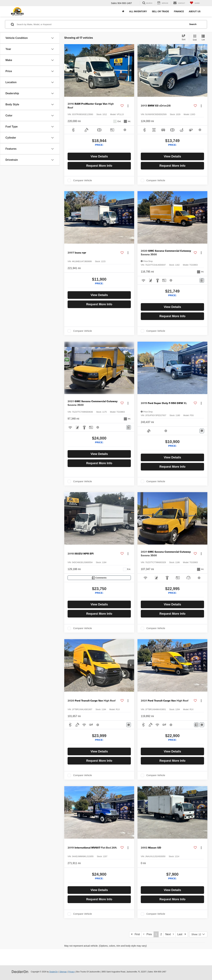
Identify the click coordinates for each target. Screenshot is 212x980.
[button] (131, 70)
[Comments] (202, 280)
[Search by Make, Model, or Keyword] (101, 24)
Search (193, 24)
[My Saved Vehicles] (195, 3)
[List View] (203, 38)
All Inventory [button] (138, 11)
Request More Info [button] (99, 166)
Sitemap (63, 972)
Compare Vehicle (83, 180)
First (135, 934)
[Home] (123, 11)
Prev (148, 934)
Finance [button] (179, 11)
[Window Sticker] (202, 431)
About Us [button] (195, 11)
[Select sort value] (185, 38)
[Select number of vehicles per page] (198, 934)
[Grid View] (194, 38)
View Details (99, 156)
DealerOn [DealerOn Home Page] (54, 972)
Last (182, 934)
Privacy (71, 972)
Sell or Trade (160, 11)
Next (170, 934)
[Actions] (128, 106)
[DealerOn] (20, 972)
